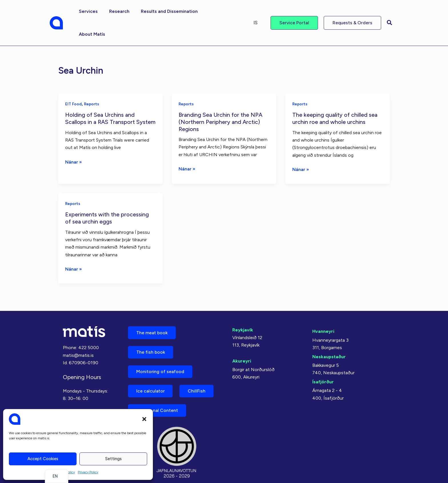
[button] (144, 419)
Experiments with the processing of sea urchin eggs (107, 195)
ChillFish (199, 370)
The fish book (151, 330)
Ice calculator (151, 370)
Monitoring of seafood (161, 350)
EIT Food (74, 81)
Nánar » (74, 146)
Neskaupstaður (329, 333)
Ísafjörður (323, 358)
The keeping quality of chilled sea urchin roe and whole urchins (335, 95)
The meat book (153, 310)
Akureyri (242, 338)
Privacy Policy (88, 472)
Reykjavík (243, 307)
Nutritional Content (158, 390)
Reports (92, 81)
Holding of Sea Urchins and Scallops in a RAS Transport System (101, 99)
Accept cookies (43, 459)
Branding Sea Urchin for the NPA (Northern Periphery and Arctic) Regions (221, 99)
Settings (113, 459)
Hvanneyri (323, 308)
